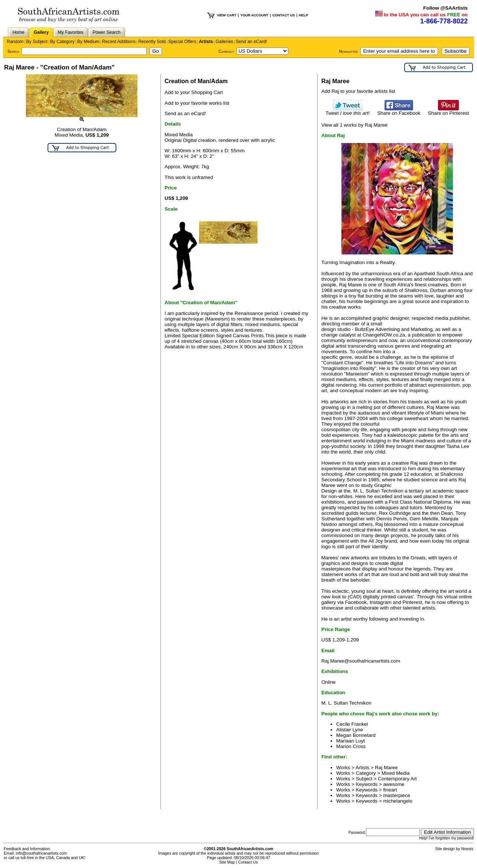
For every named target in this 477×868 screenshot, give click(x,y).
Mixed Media (396, 773)
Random (15, 42)
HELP (303, 15)
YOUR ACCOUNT (254, 15)
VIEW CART (227, 15)
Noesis (467, 849)
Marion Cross (351, 746)
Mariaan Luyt (351, 741)
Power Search (106, 32)
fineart (390, 790)
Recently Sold (152, 42)
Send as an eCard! (185, 113)
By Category (62, 42)
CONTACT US (283, 15)
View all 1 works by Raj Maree (354, 125)
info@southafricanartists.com (42, 853)
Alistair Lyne (350, 730)
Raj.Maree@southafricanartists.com (361, 661)
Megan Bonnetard (356, 735)
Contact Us (248, 862)
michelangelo (398, 801)
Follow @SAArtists (445, 8)
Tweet (348, 111)
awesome (394, 784)
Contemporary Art (397, 779)
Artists (206, 42)
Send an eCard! (252, 42)
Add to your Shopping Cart (194, 92)
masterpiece (397, 795)
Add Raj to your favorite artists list (358, 91)
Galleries (224, 42)
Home (19, 32)
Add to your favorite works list (197, 103)
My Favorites (71, 32)
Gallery (41, 32)
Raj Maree (386, 768)
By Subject (37, 42)
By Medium (88, 42)
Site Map (227, 862)
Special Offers (182, 42)
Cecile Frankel (352, 724)
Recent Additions (119, 42)
